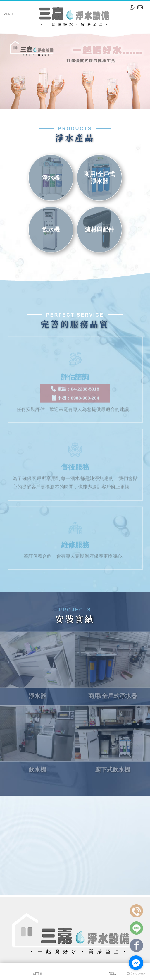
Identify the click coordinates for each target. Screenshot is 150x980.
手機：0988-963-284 (75, 393)
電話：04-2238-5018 (75, 384)
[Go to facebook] (136, 963)
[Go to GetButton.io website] (136, 974)
